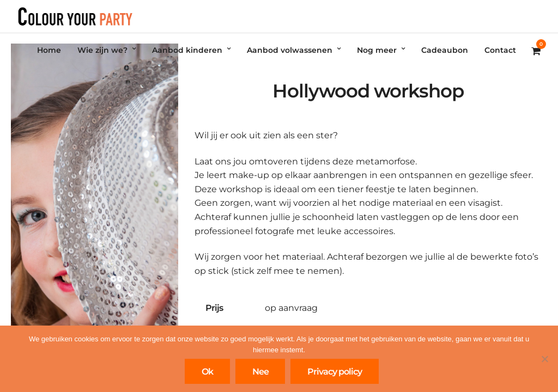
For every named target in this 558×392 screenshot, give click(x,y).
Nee (260, 372)
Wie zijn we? (102, 50)
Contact (500, 50)
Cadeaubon (445, 50)
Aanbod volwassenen (290, 50)
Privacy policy (335, 372)
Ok (207, 372)
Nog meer (377, 50)
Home (49, 50)
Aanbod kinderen (187, 50)
